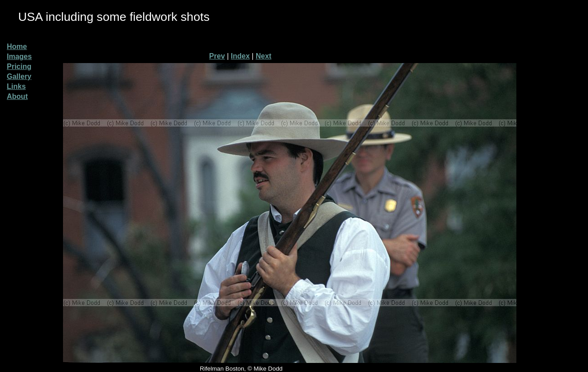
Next (264, 56)
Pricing (19, 66)
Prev (217, 56)
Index (240, 56)
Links (16, 86)
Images (19, 56)
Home (17, 46)
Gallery (19, 76)
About (17, 96)
